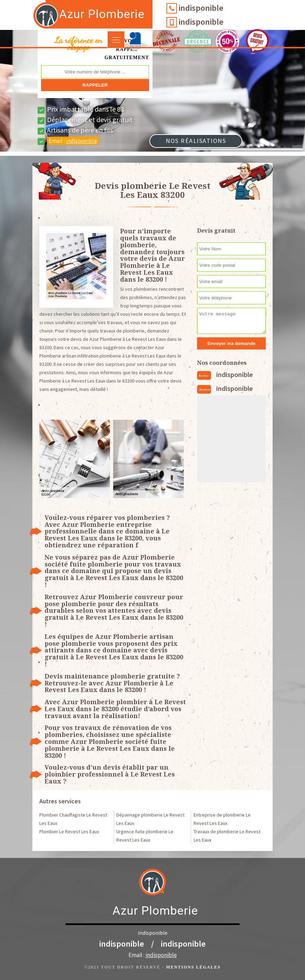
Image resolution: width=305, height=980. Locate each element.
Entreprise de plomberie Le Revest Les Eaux (222, 819)
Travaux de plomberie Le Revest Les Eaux (227, 836)
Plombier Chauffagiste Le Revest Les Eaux (73, 819)
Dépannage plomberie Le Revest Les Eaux (150, 819)
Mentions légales (193, 967)
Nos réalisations (196, 141)
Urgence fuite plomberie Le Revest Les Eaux (145, 836)
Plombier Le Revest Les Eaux (69, 832)
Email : (73, 141)
